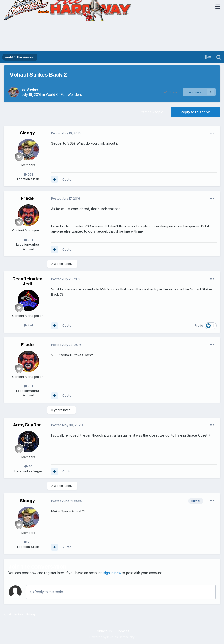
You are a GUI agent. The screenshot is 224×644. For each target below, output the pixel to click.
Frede (27, 198)
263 (28, 174)
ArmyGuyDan (27, 425)
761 (28, 240)
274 (28, 325)
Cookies (123, 631)
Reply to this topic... (48, 592)
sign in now (112, 573)
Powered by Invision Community (112, 637)
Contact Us (103, 631)
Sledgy (32, 89)
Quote (67, 179)
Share (171, 92)
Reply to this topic (196, 112)
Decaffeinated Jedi (27, 281)
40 (28, 466)
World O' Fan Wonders (64, 95)
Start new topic (151, 112)
